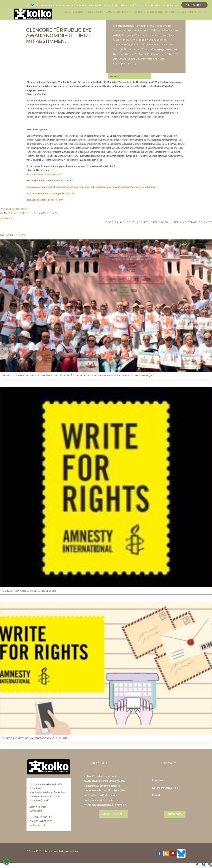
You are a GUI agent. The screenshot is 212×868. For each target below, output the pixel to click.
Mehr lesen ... (114, 814)
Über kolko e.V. (51, 5)
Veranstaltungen (115, 5)
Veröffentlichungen (144, 5)
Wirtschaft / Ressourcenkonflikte (155, 12)
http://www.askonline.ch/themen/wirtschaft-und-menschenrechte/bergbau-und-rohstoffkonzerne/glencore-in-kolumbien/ (91, 187)
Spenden (194, 5)
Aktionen (95, 5)
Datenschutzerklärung (165, 788)
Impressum (159, 780)
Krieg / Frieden (95, 12)
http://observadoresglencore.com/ (45, 200)
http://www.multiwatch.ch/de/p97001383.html (51, 193)
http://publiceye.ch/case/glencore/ (45, 174)
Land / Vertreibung (117, 12)
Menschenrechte (73, 12)
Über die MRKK (77, 5)
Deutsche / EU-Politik (190, 12)
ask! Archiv (171, 5)
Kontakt (157, 795)
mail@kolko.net (37, 825)
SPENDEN (175, 814)
